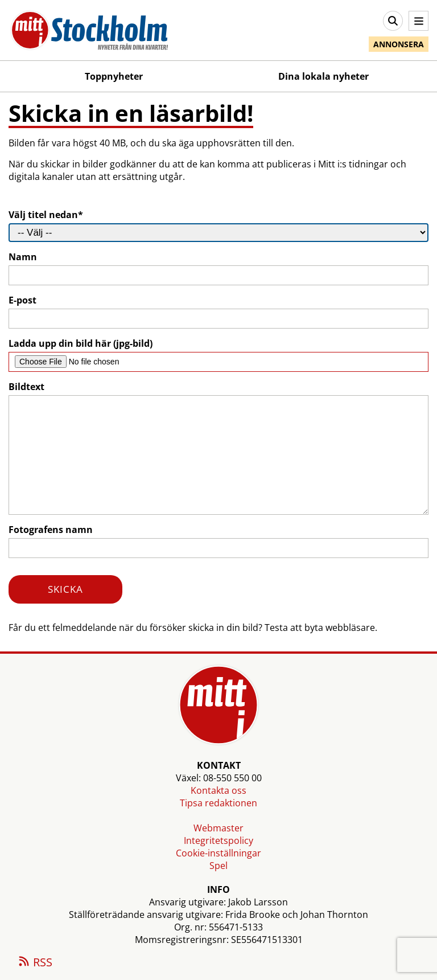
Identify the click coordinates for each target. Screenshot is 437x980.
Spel (218, 866)
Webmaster (218, 828)
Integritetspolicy (218, 840)
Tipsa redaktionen (218, 803)
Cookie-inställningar (218, 853)
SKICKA (65, 589)
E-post (22, 300)
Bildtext (26, 387)
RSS (35, 963)
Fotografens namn (51, 530)
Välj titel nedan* (46, 215)
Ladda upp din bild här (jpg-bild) (81, 343)
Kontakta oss (218, 790)
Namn (23, 257)
